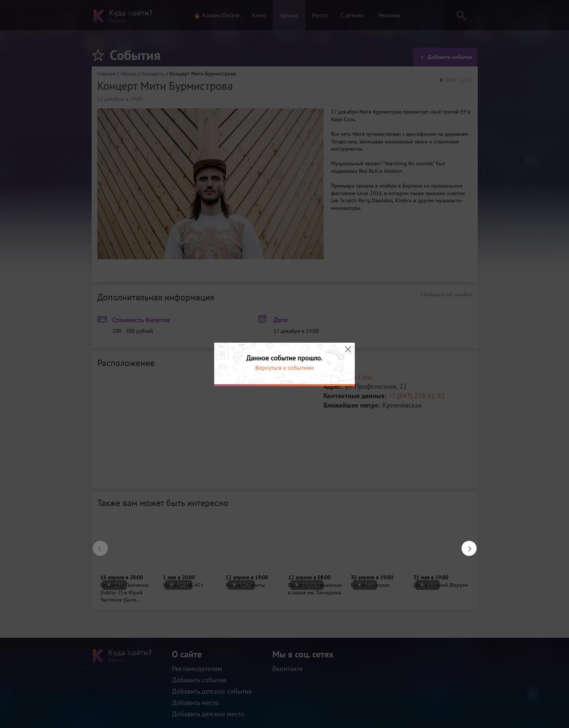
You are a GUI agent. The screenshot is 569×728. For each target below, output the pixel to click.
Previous (97, 545)
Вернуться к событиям (284, 368)
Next (465, 545)
